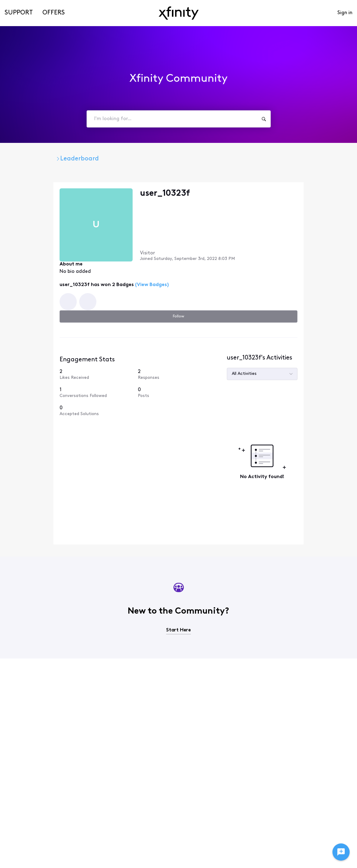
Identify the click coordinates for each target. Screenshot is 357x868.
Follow (319, 194)
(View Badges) (112, 272)
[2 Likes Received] (276, 332)
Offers (54, 13)
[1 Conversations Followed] (276, 352)
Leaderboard (118, 159)
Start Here (178, 580)
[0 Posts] (316, 352)
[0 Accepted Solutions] (276, 376)
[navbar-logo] (179, 13)
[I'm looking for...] (264, 119)
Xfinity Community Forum (52, 159)
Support (19, 13)
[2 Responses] (316, 332)
